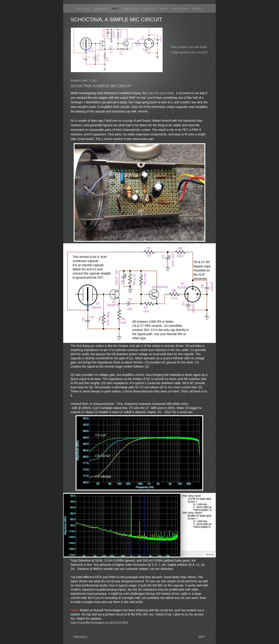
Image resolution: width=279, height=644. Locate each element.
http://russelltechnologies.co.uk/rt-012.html (99, 623)
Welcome (83, 9)
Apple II (198, 9)
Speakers (101, 9)
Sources (149, 9)
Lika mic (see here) (161, 93)
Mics (116, 9)
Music (164, 9)
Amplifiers (131, 9)
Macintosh (181, 9)
